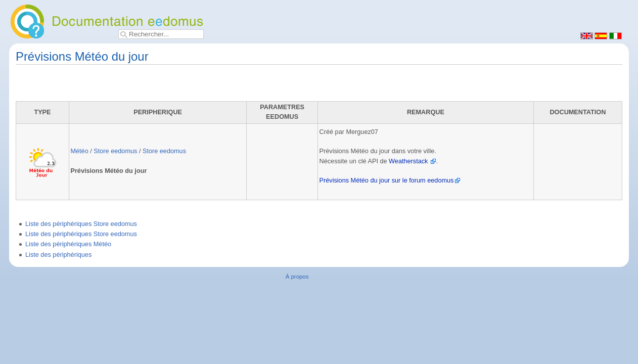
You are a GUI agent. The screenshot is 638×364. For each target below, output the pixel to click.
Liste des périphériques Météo (68, 244)
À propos (297, 277)
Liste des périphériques (58, 255)
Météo (79, 151)
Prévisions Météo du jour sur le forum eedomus (387, 180)
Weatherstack (408, 161)
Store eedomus (115, 151)
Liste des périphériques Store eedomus (81, 224)
